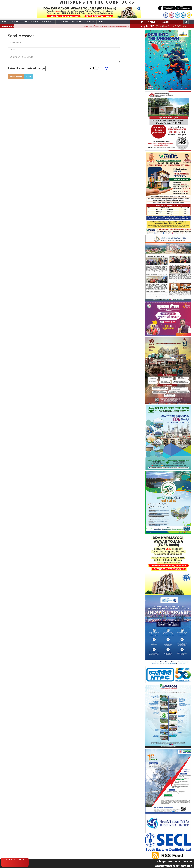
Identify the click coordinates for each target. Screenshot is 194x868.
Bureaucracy (31, 22)
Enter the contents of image (26, 68)
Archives (77, 22)
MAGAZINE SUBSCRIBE (157, 22)
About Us (90, 22)
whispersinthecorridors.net (173, 866)
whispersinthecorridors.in (174, 861)
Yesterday (63, 22)
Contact (103, 22)
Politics (16, 22)
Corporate (48, 22)
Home (5, 22)
